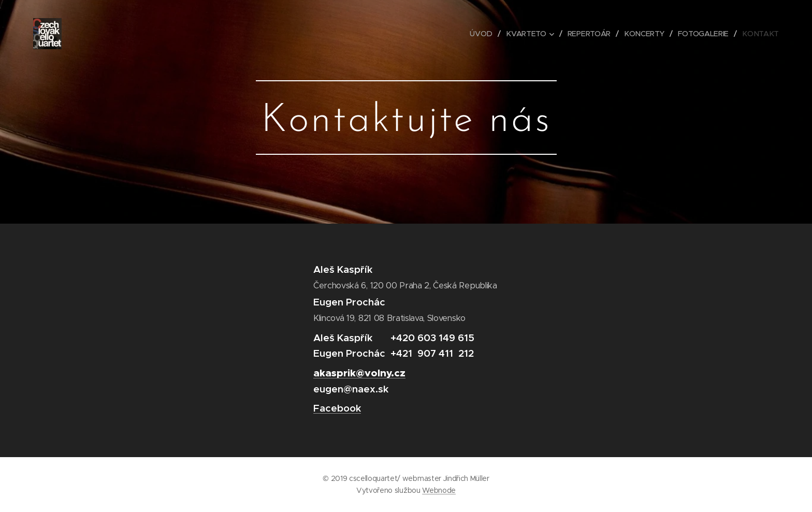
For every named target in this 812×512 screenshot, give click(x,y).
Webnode (439, 490)
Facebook (337, 408)
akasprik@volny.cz (359, 373)
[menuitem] (485, 34)
